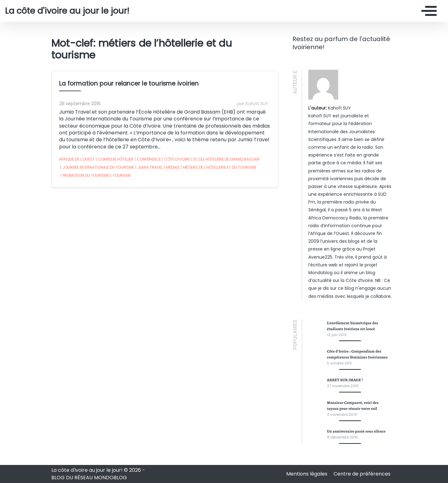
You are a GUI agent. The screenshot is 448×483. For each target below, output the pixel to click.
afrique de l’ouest (77, 159)
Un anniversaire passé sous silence (356, 431)
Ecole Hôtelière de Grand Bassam (225, 159)
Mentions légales (307, 474)
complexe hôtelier (115, 159)
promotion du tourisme (85, 176)
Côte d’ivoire (176, 159)
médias (172, 167)
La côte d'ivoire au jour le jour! (67, 11)
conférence (148, 159)
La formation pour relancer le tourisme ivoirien (129, 84)
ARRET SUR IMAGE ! (345, 380)
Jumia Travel (149, 167)
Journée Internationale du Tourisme (97, 167)
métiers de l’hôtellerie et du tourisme (219, 167)
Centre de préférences (362, 474)
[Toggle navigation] (427, 11)
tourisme (121, 176)
